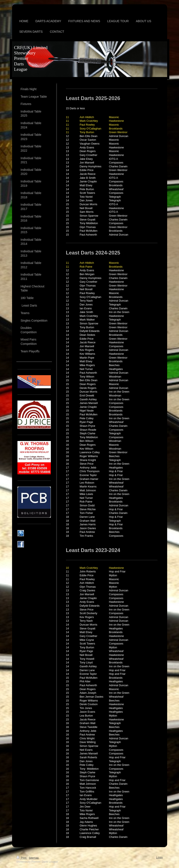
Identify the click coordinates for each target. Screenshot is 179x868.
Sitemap (34, 858)
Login (160, 857)
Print (22, 858)
